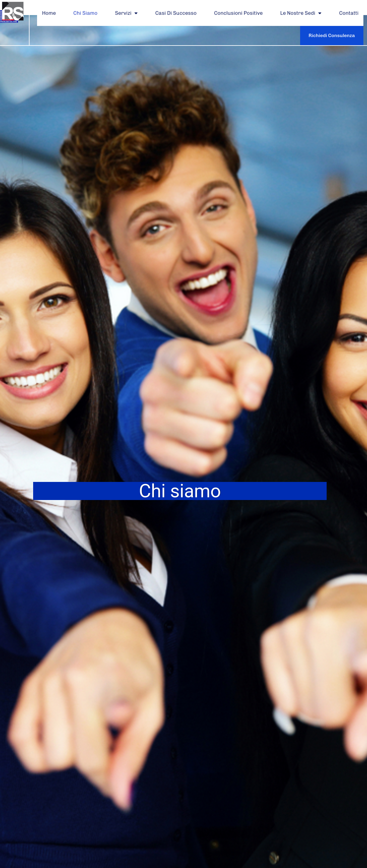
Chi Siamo (85, 13)
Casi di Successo (176, 13)
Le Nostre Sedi (301, 13)
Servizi (127, 13)
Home (49, 13)
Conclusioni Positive (238, 13)
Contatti (349, 13)
